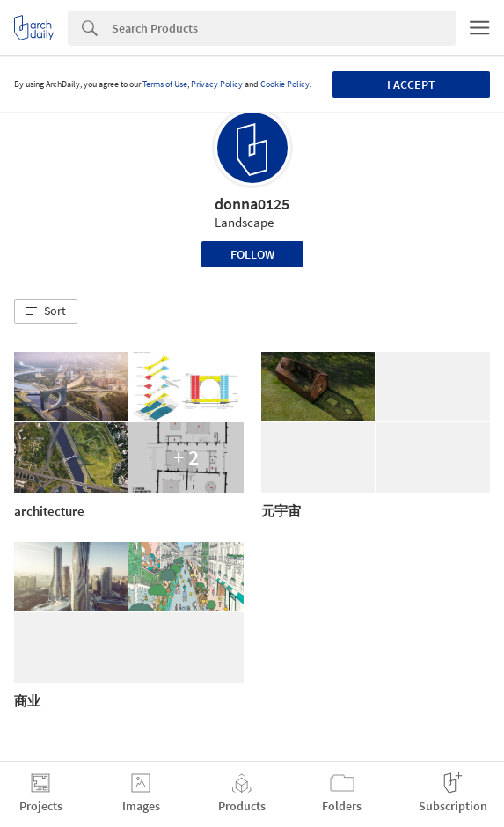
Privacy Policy (217, 84)
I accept (411, 84)
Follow (252, 254)
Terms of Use (165, 84)
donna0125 (252, 204)
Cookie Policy (285, 84)
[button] (46, 311)
